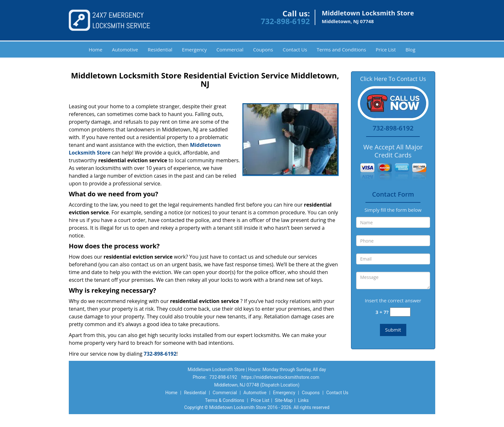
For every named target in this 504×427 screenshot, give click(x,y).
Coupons (263, 49)
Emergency (194, 49)
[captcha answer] (400, 312)
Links (303, 400)
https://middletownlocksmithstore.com (280, 377)
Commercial (230, 49)
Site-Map (284, 400)
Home (95, 49)
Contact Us (295, 49)
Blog (410, 49)
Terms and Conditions (341, 49)
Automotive (125, 49)
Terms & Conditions (225, 400)
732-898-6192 (285, 21)
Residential (160, 49)
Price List (386, 49)
